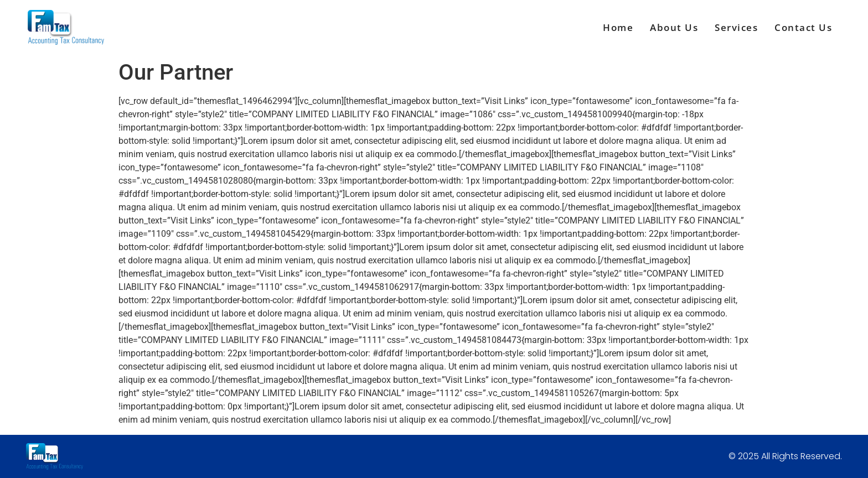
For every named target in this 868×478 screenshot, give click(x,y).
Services (736, 27)
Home (618, 27)
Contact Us (803, 27)
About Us (674, 27)
